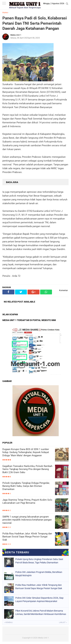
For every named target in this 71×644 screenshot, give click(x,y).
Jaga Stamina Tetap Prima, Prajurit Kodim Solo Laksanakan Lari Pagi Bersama (27, 501)
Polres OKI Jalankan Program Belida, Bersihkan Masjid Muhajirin (39, 574)
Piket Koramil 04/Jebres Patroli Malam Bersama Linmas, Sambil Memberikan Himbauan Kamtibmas (41, 612)
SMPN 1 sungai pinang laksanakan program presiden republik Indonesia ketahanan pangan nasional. (27, 520)
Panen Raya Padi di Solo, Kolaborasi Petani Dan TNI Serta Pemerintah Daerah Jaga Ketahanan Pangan (35, 23)
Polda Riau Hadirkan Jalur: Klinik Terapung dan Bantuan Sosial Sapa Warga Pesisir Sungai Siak (27, 537)
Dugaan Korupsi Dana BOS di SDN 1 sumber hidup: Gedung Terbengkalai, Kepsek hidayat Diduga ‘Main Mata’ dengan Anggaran (26, 452)
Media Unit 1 (43, 638)
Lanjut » (63, 622)
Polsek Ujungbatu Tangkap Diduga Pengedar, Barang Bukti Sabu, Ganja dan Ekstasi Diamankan (26, 486)
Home (5, 13)
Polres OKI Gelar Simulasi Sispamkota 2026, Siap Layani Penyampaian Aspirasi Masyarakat (39, 600)
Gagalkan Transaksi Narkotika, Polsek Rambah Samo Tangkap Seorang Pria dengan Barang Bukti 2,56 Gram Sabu (27, 469)
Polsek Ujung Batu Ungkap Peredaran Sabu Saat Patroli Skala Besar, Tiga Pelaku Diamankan (39, 561)
